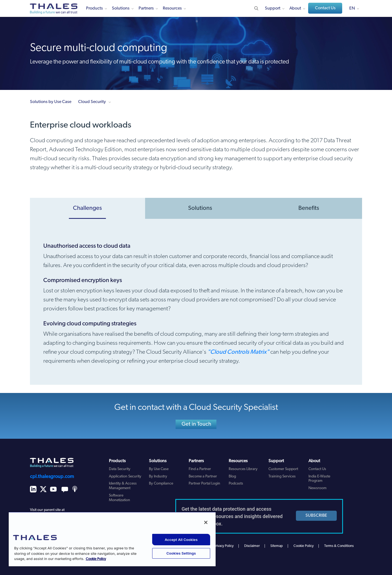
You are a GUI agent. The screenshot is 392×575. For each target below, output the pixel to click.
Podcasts (236, 484)
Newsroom (317, 488)
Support (273, 8)
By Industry (158, 476)
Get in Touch (196, 424)
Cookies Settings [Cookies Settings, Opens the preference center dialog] (181, 553)
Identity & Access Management (123, 486)
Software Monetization (120, 498)
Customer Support (283, 469)
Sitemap (277, 546)
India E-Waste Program (319, 479)
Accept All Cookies (181, 540)
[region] (112, 539)
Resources (172, 8)
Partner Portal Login (204, 484)
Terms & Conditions (339, 546)
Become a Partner (203, 476)
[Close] (206, 522)
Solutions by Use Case (51, 102)
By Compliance (161, 484)
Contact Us (325, 8)
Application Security (125, 476)
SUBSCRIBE (316, 516)
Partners (146, 8)
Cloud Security (92, 102)
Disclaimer (252, 546)
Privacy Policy (224, 546)
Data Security (120, 469)
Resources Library (243, 469)
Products (94, 8)
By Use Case (159, 469)
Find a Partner (200, 469)
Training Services (282, 476)
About (295, 8)
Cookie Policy (304, 546)
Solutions (121, 8)
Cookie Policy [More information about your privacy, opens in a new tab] (96, 559)
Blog (232, 476)
